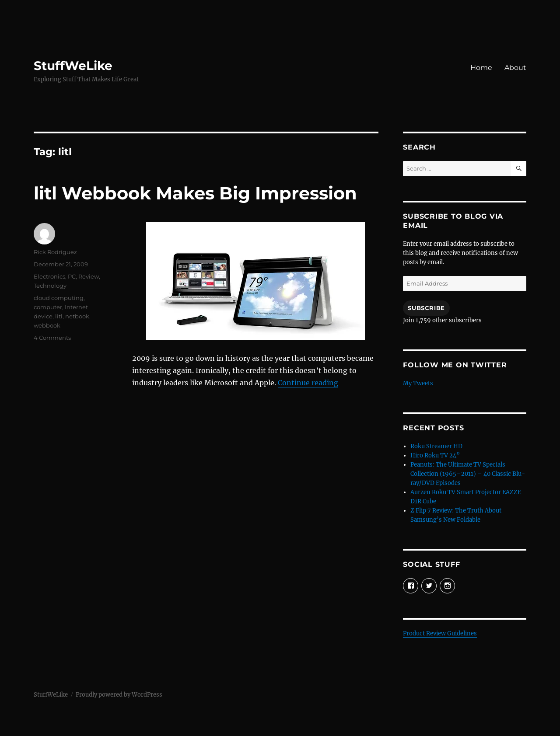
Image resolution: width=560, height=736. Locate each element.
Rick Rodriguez (55, 252)
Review (89, 276)
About (515, 68)
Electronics (49, 276)
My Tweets (418, 383)
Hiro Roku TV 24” (435, 455)
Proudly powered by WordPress (119, 695)
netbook (77, 316)
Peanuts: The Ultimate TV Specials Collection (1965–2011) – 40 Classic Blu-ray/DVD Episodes (468, 474)
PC (72, 276)
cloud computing (59, 298)
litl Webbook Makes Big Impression (195, 193)
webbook (47, 325)
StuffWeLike (73, 66)
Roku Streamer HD (436, 446)
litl (59, 316)
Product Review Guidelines (440, 633)
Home (481, 68)
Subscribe (426, 308)
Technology (50, 286)
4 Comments (52, 338)
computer (48, 307)
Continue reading (308, 383)
